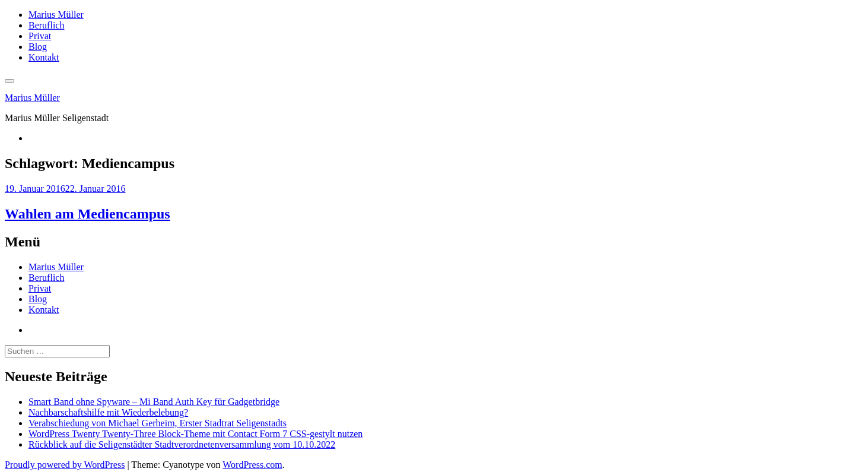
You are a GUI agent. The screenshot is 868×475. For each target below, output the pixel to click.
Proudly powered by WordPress (65, 465)
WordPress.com (252, 465)
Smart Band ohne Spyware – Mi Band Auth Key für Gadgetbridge (154, 402)
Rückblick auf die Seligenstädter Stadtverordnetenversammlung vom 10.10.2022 (182, 444)
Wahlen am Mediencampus (88, 214)
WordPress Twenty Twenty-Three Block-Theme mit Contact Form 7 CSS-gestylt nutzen (195, 434)
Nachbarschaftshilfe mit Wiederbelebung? (108, 412)
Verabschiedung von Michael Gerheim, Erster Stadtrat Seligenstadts (158, 423)
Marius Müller (56, 15)
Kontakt (44, 57)
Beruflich (46, 25)
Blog (38, 47)
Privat (40, 36)
